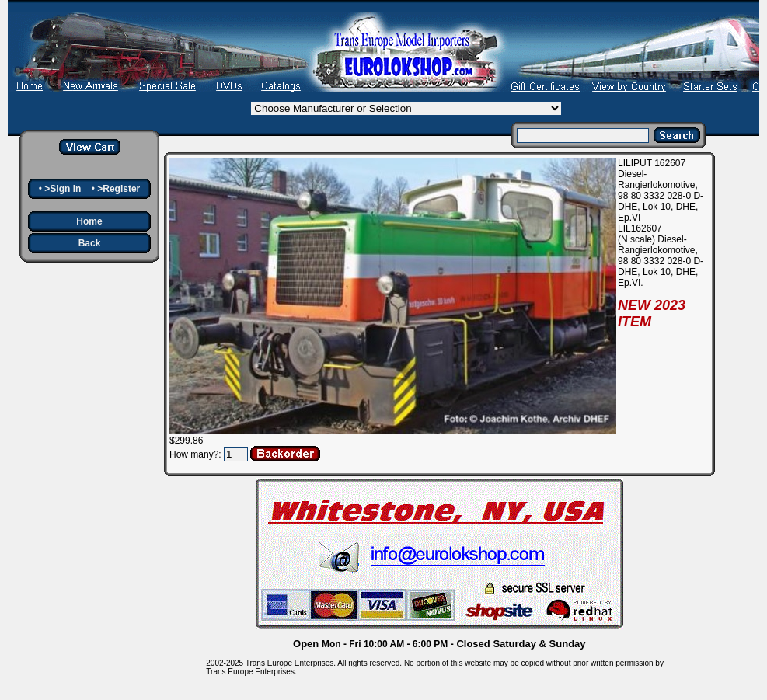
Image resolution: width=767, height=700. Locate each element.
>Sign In (63, 189)
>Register (119, 189)
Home (89, 221)
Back (90, 243)
